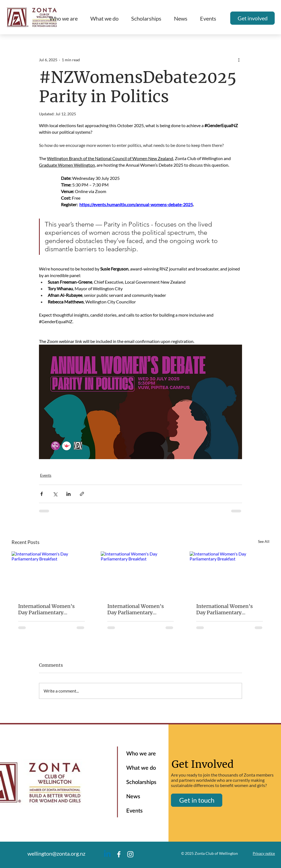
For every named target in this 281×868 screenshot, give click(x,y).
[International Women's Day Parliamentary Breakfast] (51, 574)
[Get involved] (252, 18)
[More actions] (239, 60)
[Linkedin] (107, 854)
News (133, 797)
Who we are (141, 754)
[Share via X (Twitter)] (55, 494)
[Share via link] (82, 494)
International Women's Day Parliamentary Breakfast (46, 609)
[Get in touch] (197, 800)
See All (264, 541)
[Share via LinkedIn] (68, 494)
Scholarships (141, 782)
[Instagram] (130, 854)
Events (46, 475)
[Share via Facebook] (42, 494)
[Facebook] (119, 854)
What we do (141, 768)
